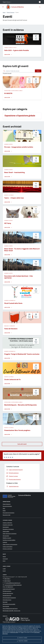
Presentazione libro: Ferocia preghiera (17, 430)
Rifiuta (22, 638)
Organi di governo (7, 504)
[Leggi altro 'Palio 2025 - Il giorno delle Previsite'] (8, 55)
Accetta (22, 641)
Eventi (4, 571)
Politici (4, 511)
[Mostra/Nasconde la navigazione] (3, 7)
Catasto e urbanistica (7, 523)
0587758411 (7, 579)
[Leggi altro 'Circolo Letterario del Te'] (8, 384)
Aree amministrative (7, 506)
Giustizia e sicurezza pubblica (9, 540)
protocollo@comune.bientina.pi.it (13, 583)
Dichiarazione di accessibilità (9, 604)
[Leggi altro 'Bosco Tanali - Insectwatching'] (8, 177)
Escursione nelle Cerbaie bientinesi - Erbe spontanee (19, 277)
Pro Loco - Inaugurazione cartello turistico (19, 147)
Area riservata (6, 606)
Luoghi (4, 569)
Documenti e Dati (7, 515)
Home (4, 12)
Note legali (5, 602)
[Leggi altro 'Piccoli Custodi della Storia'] (8, 307)
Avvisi (4, 561)
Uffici (4, 508)
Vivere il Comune (11, 12)
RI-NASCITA (8, 93)
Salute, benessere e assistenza (10, 534)
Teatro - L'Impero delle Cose (14, 198)
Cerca (38, 71)
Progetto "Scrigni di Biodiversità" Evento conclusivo (22, 354)
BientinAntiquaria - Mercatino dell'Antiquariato (21, 405)
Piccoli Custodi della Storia (13, 303)
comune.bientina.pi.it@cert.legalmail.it (13, 585)
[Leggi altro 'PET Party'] (8, 227)
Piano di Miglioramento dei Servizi (10, 609)
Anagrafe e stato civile (8, 525)
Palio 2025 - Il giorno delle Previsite (17, 50)
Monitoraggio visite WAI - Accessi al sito (11, 611)
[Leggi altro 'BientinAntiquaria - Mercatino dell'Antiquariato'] (8, 409)
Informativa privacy (7, 600)
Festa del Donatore (11, 329)
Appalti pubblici (6, 531)
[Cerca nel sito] (40, 7)
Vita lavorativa (6, 536)
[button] (7, 2)
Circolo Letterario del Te (12, 379)
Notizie (4, 557)
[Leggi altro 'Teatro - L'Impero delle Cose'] (8, 202)
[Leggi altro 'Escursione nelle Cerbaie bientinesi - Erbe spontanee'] (8, 282)
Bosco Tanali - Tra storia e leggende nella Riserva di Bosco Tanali (22, 250)
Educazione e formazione (8, 529)
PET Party (8, 223)
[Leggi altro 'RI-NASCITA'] (8, 98)
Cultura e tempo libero (8, 547)
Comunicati (5, 559)
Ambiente (5, 542)
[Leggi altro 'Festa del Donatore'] (8, 333)
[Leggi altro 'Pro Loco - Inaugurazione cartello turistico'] (8, 151)
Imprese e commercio (7, 549)
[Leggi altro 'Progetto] (8, 358)
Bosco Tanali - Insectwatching (14, 172)
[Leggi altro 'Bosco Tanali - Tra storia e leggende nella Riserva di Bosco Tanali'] (8, 255)
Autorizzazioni (6, 527)
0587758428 (7, 581)
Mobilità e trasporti (7, 538)
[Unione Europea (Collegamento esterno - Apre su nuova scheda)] (9, 497)
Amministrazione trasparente (9, 598)
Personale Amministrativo (9, 513)
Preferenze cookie (14, 632)
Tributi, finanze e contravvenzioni (10, 544)
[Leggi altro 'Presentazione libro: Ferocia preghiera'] (8, 434)
